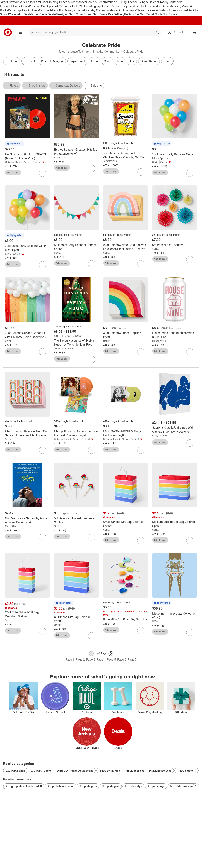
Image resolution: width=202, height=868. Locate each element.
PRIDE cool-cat (135, 771)
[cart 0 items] (194, 32)
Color (107, 61)
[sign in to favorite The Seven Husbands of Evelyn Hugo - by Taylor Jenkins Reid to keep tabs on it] (92, 360)
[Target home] (8, 32)
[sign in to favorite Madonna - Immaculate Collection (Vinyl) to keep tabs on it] (190, 632)
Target (62, 52)
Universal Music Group (18, 162)
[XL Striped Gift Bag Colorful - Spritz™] (76, 619)
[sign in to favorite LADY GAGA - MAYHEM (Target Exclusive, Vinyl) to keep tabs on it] (141, 450)
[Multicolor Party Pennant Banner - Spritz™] (76, 247)
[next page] (111, 654)
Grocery (163, 2)
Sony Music (61, 157)
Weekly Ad (62, 14)
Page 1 (70, 659)
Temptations (110, 161)
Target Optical (120, 10)
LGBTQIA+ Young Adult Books (75, 771)
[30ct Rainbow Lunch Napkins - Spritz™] (126, 335)
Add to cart (13, 172)
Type (120, 61)
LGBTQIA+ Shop (15, 771)
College (14, 14)
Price (94, 61)
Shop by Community (98, 10)
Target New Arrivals (12, 2)
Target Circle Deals (43, 14)
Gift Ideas (33, 10)
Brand (167, 61)
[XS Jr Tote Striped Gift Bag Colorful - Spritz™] (27, 614)
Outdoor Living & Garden (142, 2)
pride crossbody (182, 786)
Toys (136, 6)
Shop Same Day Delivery (108, 14)
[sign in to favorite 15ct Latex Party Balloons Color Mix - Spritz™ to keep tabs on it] (190, 173)
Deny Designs (160, 435)
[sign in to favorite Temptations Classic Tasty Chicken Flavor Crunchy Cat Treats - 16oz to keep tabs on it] (141, 172)
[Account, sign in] (176, 32)
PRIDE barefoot (186, 771)
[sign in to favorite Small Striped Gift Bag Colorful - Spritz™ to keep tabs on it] (141, 541)
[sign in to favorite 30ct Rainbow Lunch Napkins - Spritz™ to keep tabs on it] (141, 352)
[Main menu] (20, 32)
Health (75, 6)
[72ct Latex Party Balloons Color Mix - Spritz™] (27, 248)
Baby (17, 6)
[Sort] (29, 61)
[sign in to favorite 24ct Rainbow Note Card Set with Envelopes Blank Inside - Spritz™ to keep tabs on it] (141, 264)
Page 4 (101, 659)
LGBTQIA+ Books (41, 771)
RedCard (140, 14)
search (158, 33)
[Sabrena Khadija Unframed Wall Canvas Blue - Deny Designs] (175, 430)
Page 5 (111, 659)
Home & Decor (96, 2)
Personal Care (38, 6)
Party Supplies (17, 10)
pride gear (111, 786)
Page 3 (91, 659)
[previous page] (91, 654)
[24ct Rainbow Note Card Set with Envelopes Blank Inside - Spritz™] (126, 247)
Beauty (24, 6)
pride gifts (88, 786)
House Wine (159, 341)
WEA (155, 621)
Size (132, 61)
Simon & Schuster (64, 348)
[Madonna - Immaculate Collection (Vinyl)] (175, 616)
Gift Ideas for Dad (36, 2)
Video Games (162, 6)
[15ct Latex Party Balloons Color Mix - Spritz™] (175, 156)
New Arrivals (157, 10)
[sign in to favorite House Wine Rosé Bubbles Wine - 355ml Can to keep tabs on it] (190, 352)
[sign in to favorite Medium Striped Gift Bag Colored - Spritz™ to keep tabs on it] (190, 541)
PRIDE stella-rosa (109, 771)
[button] (15, 144)
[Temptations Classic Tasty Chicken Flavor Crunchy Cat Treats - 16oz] (126, 155)
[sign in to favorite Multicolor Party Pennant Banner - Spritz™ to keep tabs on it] (92, 264)
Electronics (146, 6)
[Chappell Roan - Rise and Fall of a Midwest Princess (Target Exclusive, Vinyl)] (76, 433)
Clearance (143, 10)
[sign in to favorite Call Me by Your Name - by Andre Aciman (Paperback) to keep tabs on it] (43, 537)
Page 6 (122, 659)
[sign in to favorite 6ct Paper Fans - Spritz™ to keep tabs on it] (190, 260)
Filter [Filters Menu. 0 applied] (12, 61)
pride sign (133, 786)
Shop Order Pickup (80, 14)
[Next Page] (196, 771)
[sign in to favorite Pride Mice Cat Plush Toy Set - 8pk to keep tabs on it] (141, 631)
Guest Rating (149, 61)
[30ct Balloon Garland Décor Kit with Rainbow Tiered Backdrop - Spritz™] (27, 335)
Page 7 (132, 659)
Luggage (97, 6)
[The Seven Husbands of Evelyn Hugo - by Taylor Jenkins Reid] (76, 343)
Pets (55, 10)
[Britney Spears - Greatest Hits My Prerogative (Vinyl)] (76, 152)
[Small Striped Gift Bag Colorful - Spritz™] (126, 524)
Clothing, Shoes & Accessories (67, 2)
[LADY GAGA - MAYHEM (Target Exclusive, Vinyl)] (126, 433)
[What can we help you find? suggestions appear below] (95, 32)
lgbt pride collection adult (24, 786)
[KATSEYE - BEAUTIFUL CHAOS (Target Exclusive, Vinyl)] (27, 156)
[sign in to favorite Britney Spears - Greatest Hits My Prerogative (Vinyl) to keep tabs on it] (92, 168)
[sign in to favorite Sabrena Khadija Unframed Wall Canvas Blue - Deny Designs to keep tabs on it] (190, 443)
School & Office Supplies (118, 6)
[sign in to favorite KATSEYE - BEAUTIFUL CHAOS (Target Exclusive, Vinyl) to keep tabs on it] (43, 173)
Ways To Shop (80, 52)
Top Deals (25, 14)
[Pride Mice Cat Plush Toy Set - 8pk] (126, 619)
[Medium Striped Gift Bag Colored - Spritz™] (175, 524)
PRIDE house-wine (160, 771)
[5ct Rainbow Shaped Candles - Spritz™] (76, 520)
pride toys (156, 786)
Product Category (52, 61)
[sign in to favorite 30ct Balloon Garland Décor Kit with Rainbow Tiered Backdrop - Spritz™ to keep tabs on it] (43, 352)
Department (77, 61)
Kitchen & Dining (116, 2)
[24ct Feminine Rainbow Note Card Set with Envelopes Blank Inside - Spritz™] (27, 433)
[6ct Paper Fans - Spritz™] (175, 245)
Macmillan (11, 526)
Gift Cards (46, 10)
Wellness (85, 6)
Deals (132, 10)
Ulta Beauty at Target (71, 10)
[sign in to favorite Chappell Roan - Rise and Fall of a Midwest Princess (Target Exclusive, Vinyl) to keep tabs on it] (92, 450)
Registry (129, 14)
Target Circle (154, 14)
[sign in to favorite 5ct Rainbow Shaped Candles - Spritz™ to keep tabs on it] (92, 537)
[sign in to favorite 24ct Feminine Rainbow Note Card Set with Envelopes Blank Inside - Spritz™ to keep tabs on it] (43, 450)
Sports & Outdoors (59, 6)
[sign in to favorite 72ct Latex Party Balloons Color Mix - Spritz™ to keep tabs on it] (43, 265)
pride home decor (61, 786)
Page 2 (80, 659)
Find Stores (170, 14)
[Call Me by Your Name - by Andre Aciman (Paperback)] (27, 520)
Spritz (155, 162)
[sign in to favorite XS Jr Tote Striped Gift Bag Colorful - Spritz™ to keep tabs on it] (43, 631)
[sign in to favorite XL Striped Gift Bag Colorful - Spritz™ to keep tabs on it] (92, 636)
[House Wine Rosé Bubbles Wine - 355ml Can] (175, 335)
